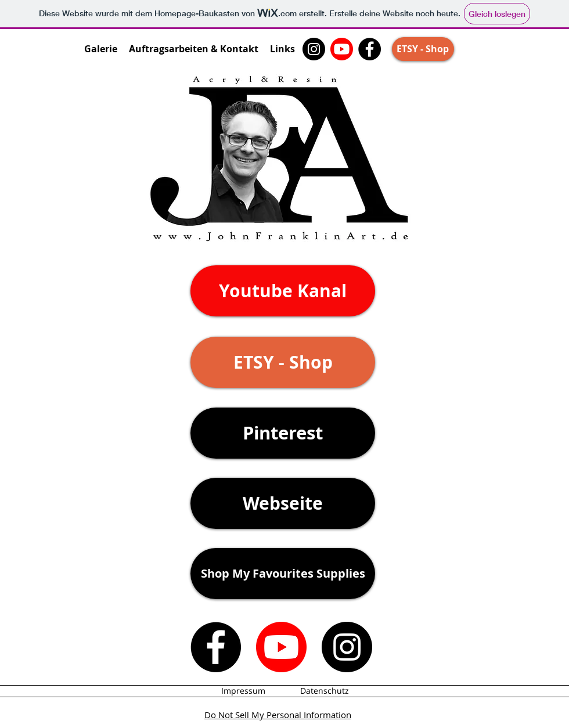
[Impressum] (243, 691)
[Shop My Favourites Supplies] (283, 574)
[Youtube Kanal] (283, 291)
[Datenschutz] (325, 691)
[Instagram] (314, 49)
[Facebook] (370, 49)
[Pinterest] (283, 433)
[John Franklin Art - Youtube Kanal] (342, 49)
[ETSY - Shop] (423, 49)
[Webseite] (283, 503)
